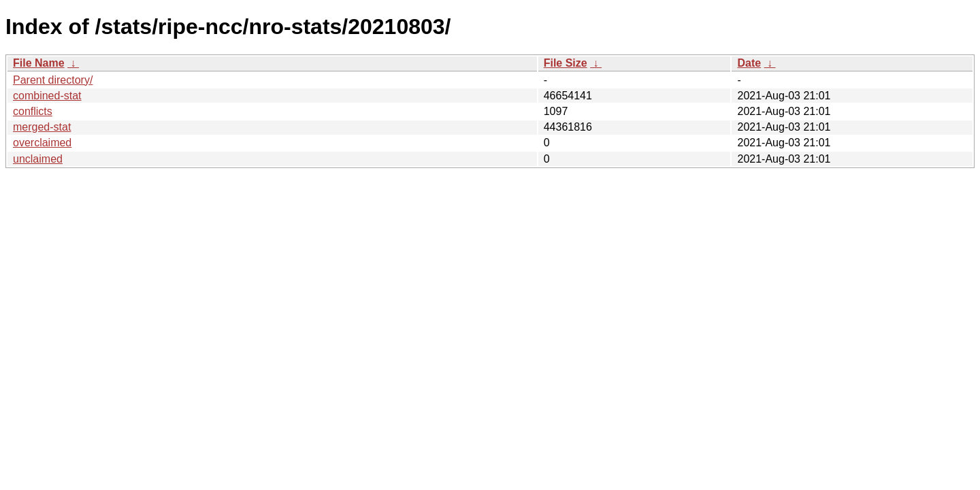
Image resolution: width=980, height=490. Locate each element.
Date (749, 63)
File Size (566, 63)
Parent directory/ (53, 80)
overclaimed (42, 143)
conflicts (33, 111)
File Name (39, 63)
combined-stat (47, 96)
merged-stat (42, 127)
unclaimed (38, 159)
